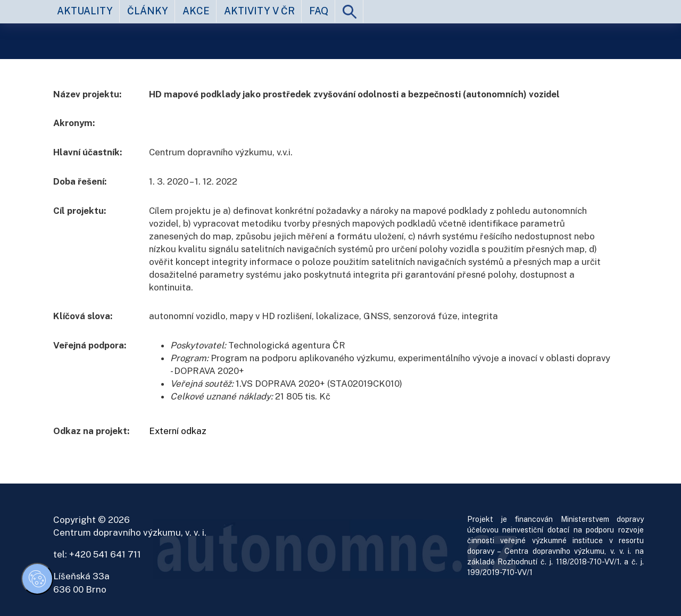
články (148, 11)
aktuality (85, 11)
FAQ (319, 11)
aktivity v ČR (259, 11)
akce (196, 11)
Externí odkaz (178, 431)
